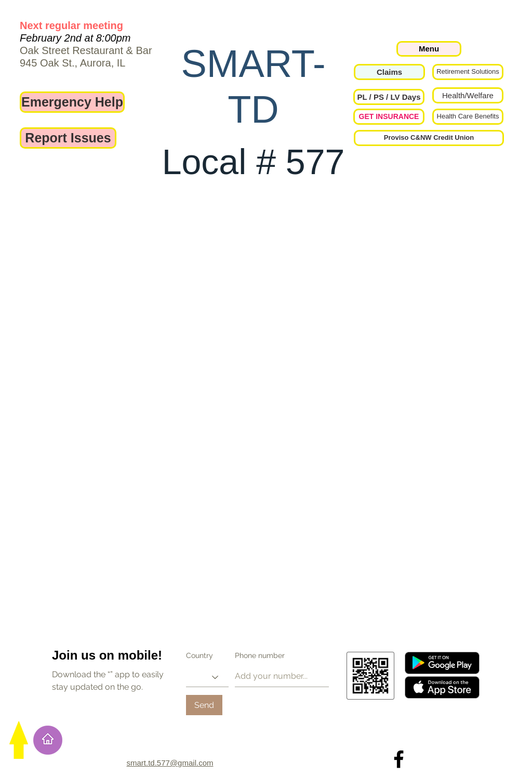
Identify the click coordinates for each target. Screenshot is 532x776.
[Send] (204, 705)
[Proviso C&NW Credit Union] (429, 138)
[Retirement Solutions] (468, 72)
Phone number (260, 655)
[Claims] (389, 72)
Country (199, 655)
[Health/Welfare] (468, 95)
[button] (389, 97)
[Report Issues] (68, 138)
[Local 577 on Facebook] (399, 759)
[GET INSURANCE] (389, 117)
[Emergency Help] (72, 102)
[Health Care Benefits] (468, 117)
